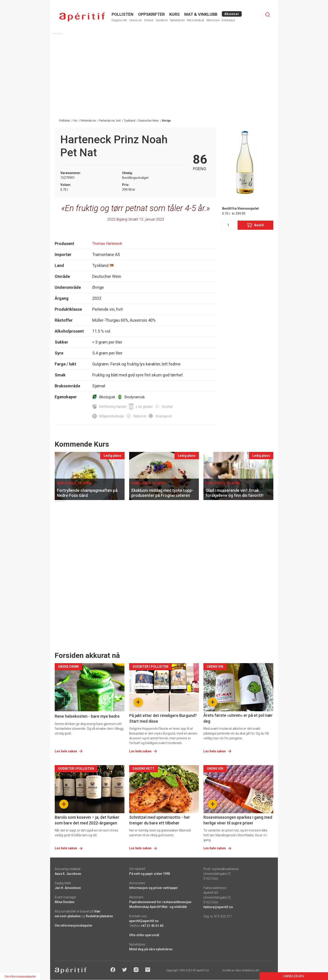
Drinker (149, 20)
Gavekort (162, 20)
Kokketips (228, 20)
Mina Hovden (65, 902)
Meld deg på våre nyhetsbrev (151, 949)
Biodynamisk (135, 397)
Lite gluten (144, 407)
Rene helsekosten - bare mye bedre (87, 716)
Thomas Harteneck (107, 244)
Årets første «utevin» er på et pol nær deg (238, 718)
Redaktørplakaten (99, 916)
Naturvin (140, 416)
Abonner (232, 14)
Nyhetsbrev (177, 20)
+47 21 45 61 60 (152, 926)
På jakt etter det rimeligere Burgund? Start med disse (163, 718)
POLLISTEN (123, 14)
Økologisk (107, 397)
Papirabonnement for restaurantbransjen (160, 902)
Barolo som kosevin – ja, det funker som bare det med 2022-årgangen (87, 820)
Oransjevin (164, 416)
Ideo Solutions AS (247, 970)
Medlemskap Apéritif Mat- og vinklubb (158, 907)
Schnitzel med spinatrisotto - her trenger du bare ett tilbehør (160, 820)
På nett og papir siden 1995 (150, 874)
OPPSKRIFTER (151, 14)
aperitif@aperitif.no (144, 921)
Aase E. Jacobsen (68, 874)
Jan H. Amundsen (68, 888)
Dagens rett (119, 20)
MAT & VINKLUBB (201, 14)
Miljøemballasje (112, 416)
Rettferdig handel (113, 407)
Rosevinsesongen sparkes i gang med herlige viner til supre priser (238, 820)
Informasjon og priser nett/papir (154, 888)
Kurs (174, 14)
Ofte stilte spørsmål (144, 935)
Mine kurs (213, 20)
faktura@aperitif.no (218, 907)
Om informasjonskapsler (74, 925)
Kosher (167, 407)
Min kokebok (196, 20)
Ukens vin (136, 20)
